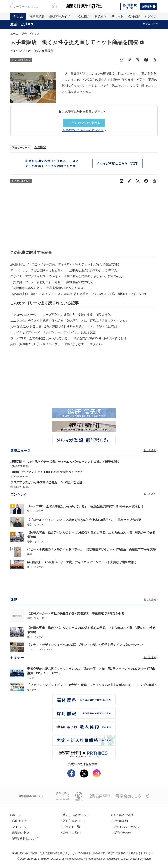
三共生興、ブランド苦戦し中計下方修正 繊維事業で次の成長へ (53, 282)
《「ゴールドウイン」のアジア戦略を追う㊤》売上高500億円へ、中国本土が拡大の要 (84, 520)
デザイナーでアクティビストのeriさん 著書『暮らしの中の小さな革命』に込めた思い (68, 276)
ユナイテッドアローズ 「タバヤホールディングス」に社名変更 (53, 332)
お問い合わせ (121, 833)
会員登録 (134, 16)
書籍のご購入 (20, 833)
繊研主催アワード (73, 821)
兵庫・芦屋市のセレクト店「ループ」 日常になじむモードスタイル (56, 344)
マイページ (19, 827)
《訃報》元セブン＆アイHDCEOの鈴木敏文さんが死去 (47, 472)
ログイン (151, 16)
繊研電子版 (37, 16)
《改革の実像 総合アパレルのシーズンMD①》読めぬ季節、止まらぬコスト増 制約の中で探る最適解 (79, 294)
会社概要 (84, 16)
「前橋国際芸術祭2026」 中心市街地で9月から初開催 (47, 288)
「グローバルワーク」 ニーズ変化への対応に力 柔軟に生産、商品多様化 (60, 315)
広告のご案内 (71, 833)
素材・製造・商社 (36, 618)
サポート (117, 16)
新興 (29, 554)
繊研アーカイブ (60, 16)
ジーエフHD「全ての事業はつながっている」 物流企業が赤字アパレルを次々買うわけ (68, 338)
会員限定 (40, 147)
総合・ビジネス (22, 24)
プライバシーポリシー (127, 827)
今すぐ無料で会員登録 (84, 123)
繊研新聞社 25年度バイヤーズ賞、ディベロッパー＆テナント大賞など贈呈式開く (65, 264)
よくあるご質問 (123, 815)
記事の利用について (24, 839)
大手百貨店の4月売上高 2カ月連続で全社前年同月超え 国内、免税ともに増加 (64, 326)
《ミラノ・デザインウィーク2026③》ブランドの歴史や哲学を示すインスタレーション (85, 645)
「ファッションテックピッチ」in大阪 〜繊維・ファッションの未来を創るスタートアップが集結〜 (92, 685)
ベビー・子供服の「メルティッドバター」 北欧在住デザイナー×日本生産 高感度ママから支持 (91, 549)
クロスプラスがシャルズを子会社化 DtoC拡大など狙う (48, 482)
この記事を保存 (21, 60)
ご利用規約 (120, 821)
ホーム (14, 34)
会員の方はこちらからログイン (84, 130)
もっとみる (151, 450)
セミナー (32, 678)
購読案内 (101, 16)
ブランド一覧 (71, 827)
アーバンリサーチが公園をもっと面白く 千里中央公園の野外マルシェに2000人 (64, 270)
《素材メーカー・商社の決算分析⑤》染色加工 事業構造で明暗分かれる (76, 613)
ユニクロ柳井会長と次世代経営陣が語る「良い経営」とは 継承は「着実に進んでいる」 (69, 321)
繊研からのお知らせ (75, 815)
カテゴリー (150, 24)
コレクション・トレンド (40, 649)
